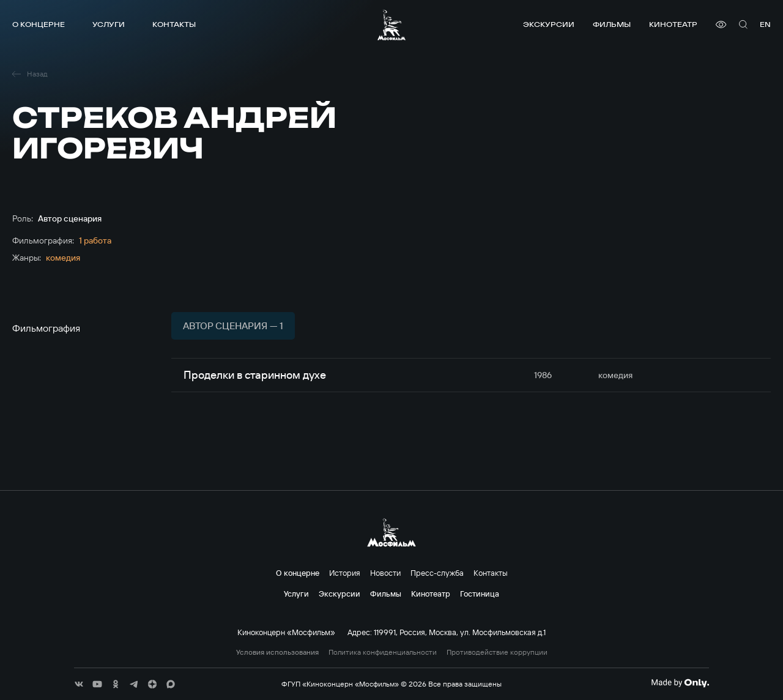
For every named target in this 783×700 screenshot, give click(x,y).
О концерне (39, 24)
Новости (385, 573)
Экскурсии (549, 24)
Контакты (174, 24)
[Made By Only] (680, 683)
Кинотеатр (673, 24)
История (345, 573)
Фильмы (612, 24)
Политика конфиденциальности (383, 652)
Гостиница (480, 594)
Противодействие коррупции (497, 652)
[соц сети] (79, 684)
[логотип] (391, 25)
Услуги (109, 24)
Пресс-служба (437, 573)
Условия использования (277, 652)
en (765, 24)
